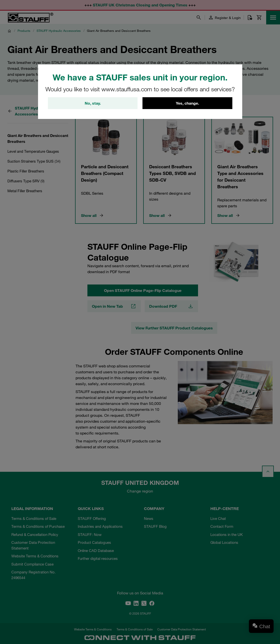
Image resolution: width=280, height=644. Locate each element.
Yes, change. (187, 103)
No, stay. (93, 103)
